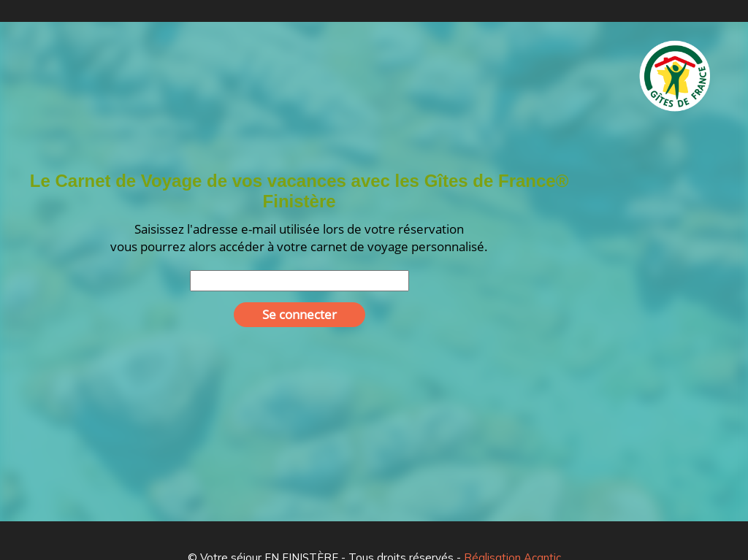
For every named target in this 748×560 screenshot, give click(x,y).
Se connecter (299, 314)
